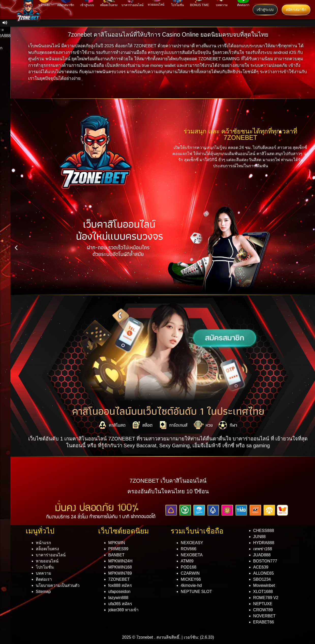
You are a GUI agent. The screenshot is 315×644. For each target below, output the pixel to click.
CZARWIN (190, 573)
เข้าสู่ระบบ (265, 10)
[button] (16, 248)
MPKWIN (117, 543)
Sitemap (43, 592)
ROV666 (189, 549)
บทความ (44, 573)
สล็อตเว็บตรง (47, 549)
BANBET (116, 555)
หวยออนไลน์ (47, 561)
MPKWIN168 (120, 567)
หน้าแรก (43, 543)
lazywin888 (118, 598)
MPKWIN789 (120, 573)
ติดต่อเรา (44, 579)
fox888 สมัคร (120, 585)
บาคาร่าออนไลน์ (51, 555)
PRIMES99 (118, 549)
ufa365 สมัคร (120, 604)
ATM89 (187, 561)
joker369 (123, 610)
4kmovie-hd (191, 585)
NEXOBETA (192, 555)
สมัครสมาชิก (296, 10)
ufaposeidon (119, 592)
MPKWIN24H (120, 561)
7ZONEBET (119, 579)
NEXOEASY (192, 543)
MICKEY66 (191, 579)
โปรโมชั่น (45, 567)
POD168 (189, 567)
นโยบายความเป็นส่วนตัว (58, 585)
